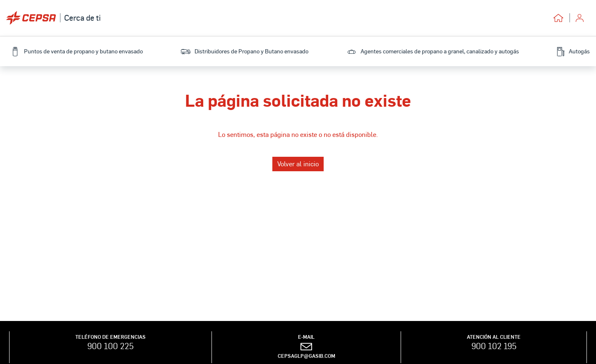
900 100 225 (111, 346)
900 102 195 (494, 346)
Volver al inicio (298, 164)
